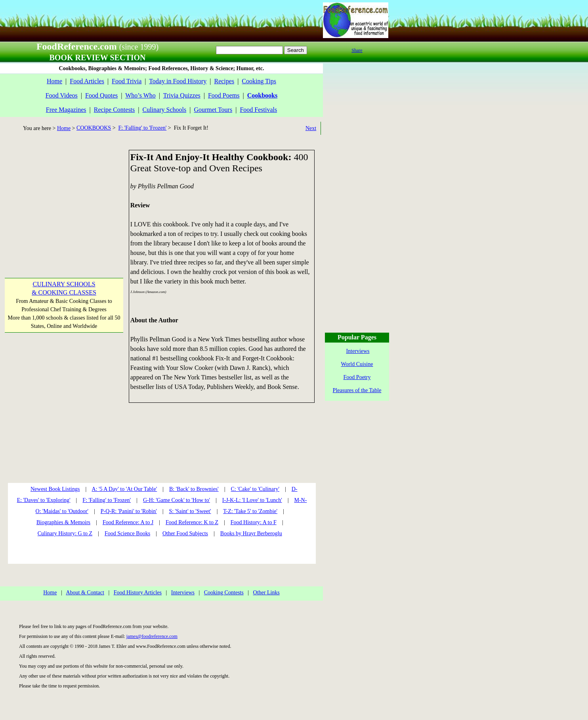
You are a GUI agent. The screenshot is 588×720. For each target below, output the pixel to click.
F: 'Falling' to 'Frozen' (143, 128)
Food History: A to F (254, 522)
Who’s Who (140, 95)
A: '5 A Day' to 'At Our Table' (124, 489)
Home (54, 81)
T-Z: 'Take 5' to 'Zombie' (250, 511)
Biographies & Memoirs (63, 522)
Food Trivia (127, 81)
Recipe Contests (115, 110)
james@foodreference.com (152, 636)
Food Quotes (101, 95)
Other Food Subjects (185, 533)
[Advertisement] (63, 199)
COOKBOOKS (94, 128)
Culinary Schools (165, 110)
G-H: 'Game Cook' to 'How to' (177, 500)
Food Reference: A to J (128, 522)
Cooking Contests (224, 593)
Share (357, 50)
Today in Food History (178, 81)
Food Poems (224, 95)
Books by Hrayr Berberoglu (251, 533)
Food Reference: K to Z (192, 522)
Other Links (266, 593)
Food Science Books (127, 533)
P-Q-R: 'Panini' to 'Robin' (129, 511)
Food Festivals (258, 110)
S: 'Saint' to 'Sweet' (190, 511)
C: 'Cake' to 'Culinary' (255, 489)
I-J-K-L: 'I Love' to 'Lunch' (252, 500)
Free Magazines (66, 110)
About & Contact (85, 593)
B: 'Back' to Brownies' (194, 489)
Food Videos (62, 95)
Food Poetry (357, 377)
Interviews (183, 593)
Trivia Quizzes (182, 95)
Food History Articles (138, 593)
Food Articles (87, 81)
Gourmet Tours (213, 110)
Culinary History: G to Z (65, 533)
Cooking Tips (259, 81)
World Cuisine (357, 364)
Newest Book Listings (55, 489)
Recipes (224, 81)
